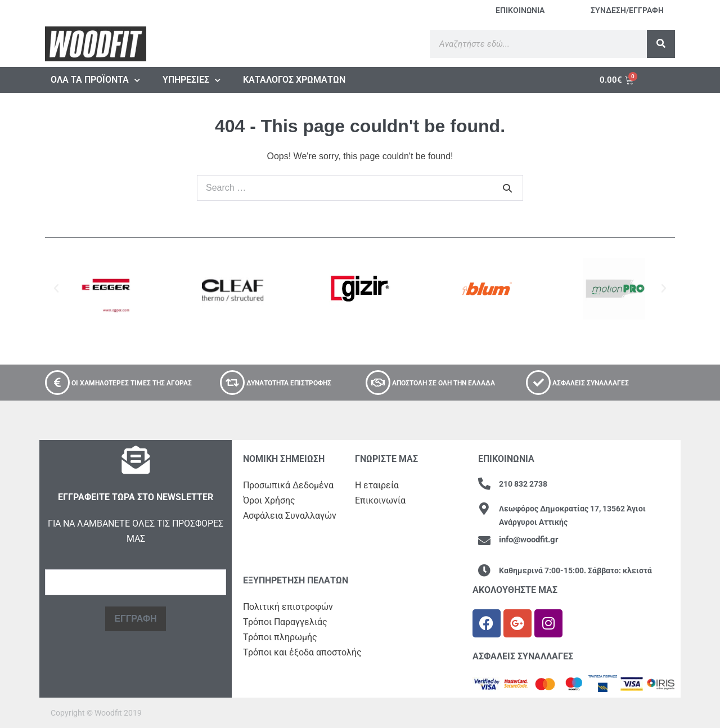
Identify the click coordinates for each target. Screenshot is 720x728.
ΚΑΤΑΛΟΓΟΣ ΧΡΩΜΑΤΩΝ (294, 80)
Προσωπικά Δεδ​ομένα (288, 485)
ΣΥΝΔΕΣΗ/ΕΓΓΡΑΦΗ (627, 10)
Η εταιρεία (377, 485)
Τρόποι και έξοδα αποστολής (302, 652)
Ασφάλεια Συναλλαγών (290, 516)
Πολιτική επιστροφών (288, 607)
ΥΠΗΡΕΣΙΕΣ (192, 80)
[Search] (661, 44)
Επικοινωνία (380, 500)
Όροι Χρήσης (269, 500)
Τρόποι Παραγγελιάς (285, 622)
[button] (56, 289)
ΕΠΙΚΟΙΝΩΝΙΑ (520, 10)
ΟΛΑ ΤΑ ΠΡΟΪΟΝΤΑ (95, 80)
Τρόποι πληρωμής (280, 637)
